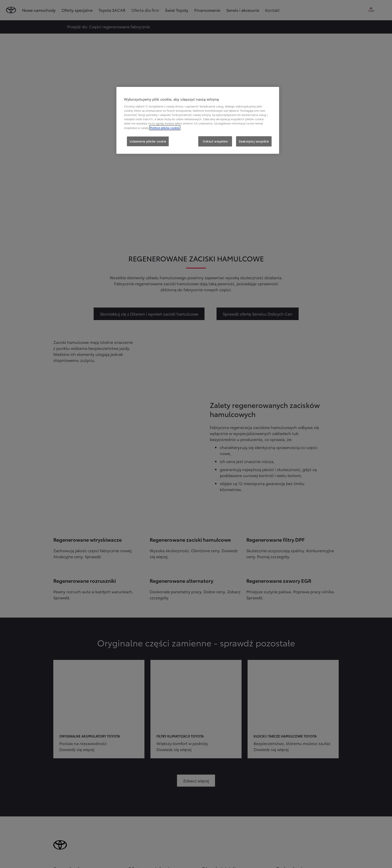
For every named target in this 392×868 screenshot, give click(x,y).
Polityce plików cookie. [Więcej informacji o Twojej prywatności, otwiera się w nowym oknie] (165, 128)
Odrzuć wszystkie (215, 141)
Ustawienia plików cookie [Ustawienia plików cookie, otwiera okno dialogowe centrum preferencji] (148, 141)
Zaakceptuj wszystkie (254, 141)
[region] (198, 120)
